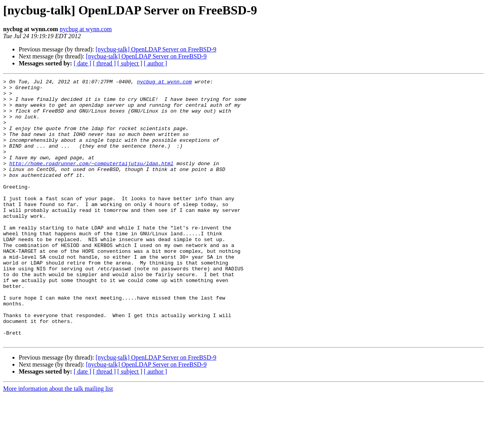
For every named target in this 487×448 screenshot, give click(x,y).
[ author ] (156, 63)
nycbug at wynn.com (86, 29)
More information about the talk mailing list (58, 441)
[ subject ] (130, 63)
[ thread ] (104, 63)
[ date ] (82, 63)
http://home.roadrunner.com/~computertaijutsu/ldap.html (91, 181)
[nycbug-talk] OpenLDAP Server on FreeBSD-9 (156, 49)
